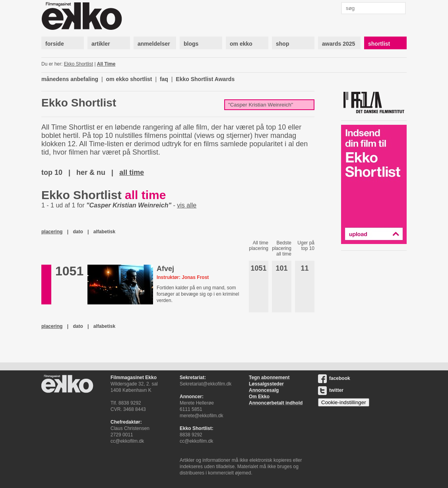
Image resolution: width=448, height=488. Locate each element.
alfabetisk (104, 232)
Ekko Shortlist (79, 64)
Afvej (165, 269)
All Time (106, 64)
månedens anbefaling (70, 79)
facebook (334, 378)
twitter (331, 390)
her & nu (91, 172)
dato (78, 232)
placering (52, 232)
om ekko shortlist (129, 79)
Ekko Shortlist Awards (205, 79)
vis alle (187, 205)
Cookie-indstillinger (344, 402)
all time (132, 172)
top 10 (52, 172)
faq (164, 79)
